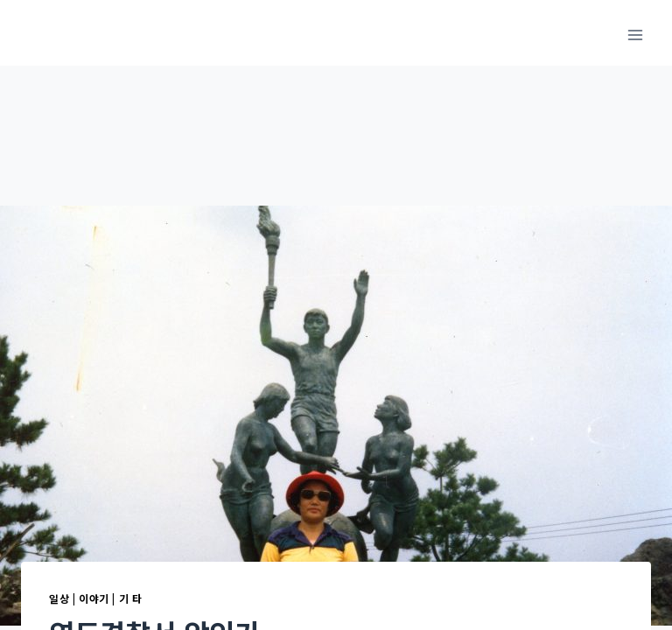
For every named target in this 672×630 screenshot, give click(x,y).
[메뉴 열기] (635, 35)
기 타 (131, 598)
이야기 (94, 598)
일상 (59, 598)
